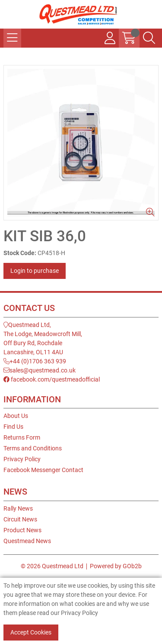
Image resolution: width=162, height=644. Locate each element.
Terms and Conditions (33, 448)
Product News (22, 530)
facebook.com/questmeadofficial (52, 379)
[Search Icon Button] (149, 38)
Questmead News (27, 541)
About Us (16, 416)
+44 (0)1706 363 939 (35, 361)
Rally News (18, 508)
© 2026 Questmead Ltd (52, 566)
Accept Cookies (31, 632)
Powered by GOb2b (116, 566)
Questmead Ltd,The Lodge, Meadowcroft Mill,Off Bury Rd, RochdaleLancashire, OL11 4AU (43, 338)
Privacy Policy (22, 459)
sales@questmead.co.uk (40, 370)
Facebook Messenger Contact (43, 470)
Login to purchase (35, 271)
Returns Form (22, 437)
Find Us (13, 427)
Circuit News (20, 519)
